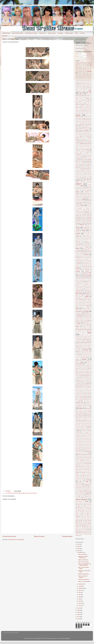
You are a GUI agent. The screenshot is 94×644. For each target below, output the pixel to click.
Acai (83, 64)
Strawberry (88, 468)
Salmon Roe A (80, 417)
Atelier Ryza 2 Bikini (81, 86)
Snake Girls (83, 458)
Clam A (77, 145)
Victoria (86, 503)
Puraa (78, 398)
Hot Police (87, 234)
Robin (86, 407)
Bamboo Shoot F (79, 97)
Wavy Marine (87, 516)
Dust (89, 187)
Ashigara (77, 83)
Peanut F (89, 370)
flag (89, 204)
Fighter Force (89, 202)
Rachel (88, 401)
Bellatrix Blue (78, 103)
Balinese (77, 95)
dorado (13, 493)
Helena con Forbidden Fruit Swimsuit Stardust (85, 565)
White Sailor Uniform (85, 519)
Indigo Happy (89, 238)
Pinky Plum (88, 379)
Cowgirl (84, 155)
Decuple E (85, 172)
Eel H (78, 190)
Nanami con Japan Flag (83, 574)
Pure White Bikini (84, 398)
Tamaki (87, 481)
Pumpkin (81, 396)
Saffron (86, 416)
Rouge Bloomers (79, 410)
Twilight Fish (89, 495)
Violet (90, 503)
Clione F (77, 148)
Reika (89, 405)
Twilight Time (80, 496)
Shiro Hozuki (78, 453)
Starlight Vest (84, 467)
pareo (82, 362)
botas (77, 126)
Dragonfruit (89, 186)
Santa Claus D (85, 425)
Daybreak (86, 169)
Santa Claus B (87, 423)
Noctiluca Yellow (79, 345)
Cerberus (77, 138)
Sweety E (77, 478)
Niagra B (86, 338)
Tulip (84, 495)
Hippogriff (78, 231)
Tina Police (89, 487)
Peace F (79, 365)
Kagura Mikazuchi (79, 247)
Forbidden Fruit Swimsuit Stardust (83, 210)
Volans (79, 506)
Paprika (88, 361)
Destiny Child (78, 176)
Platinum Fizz (88, 385)
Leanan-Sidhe (85, 267)
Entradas (79, 54)
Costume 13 (87, 154)
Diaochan (87, 178)
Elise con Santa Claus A (84, 562)
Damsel (82, 167)
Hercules (85, 228)
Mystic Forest (89, 322)
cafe (90, 129)
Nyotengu (85, 350)
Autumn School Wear (80, 89)
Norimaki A (83, 347)
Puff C (85, 395)
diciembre (81, 552)
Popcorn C (85, 388)
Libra (79, 274)
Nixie (90, 342)
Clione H (83, 148)
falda (84, 199)
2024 (79, 546)
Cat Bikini (78, 133)
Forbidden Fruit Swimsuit (84, 208)
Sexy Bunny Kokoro (86, 449)
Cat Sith (83, 133)
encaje (77, 192)
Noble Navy (87, 344)
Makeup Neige (87, 291)
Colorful (77, 151)
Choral (77, 144)
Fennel (89, 201)
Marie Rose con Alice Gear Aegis (84, 571)
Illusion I (79, 238)
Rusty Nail (81, 416)
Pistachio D (88, 380)
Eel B (84, 189)
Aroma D (89, 79)
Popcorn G (78, 391)
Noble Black (80, 344)
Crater (78, 157)
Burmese (77, 129)
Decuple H (80, 173)
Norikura (77, 347)
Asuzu (77, 85)
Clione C (83, 146)
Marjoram (88, 294)
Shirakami (88, 452)
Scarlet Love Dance (86, 435)
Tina (86, 486)
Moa (89, 310)
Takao (80, 481)
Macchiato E (78, 286)
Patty (81, 364)
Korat (77, 256)
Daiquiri (77, 167)
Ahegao (77, 65)
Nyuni (77, 351)
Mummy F (88, 319)
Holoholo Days (80, 232)
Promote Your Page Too (80, 48)
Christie (81, 143)
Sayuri (78, 431)
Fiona (78, 204)
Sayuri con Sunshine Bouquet (83, 577)
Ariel (89, 76)
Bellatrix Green (87, 103)
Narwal (84, 326)
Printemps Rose (79, 394)
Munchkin (88, 321)
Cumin (84, 161)
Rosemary (88, 408)
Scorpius (77, 437)
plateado (82, 385)
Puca (89, 394)
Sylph (84, 480)
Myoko (83, 322)
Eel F (91, 189)
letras (90, 273)
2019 (79, 612)
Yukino (81, 534)
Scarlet (79, 435)
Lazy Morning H (85, 265)
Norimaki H (85, 348)
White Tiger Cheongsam (85, 522)
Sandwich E (84, 422)
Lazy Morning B (85, 264)
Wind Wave (84, 525)
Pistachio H (89, 382)
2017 (79, 617)
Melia (77, 298)
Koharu (83, 253)
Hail (76, 225)
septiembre (81, 588)
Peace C (86, 364)
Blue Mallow (79, 120)
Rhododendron (79, 407)
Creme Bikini (89, 157)
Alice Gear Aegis (85, 67)
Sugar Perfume (79, 471)
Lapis (87, 262)
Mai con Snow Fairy (83, 554)
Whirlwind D (78, 518)
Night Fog (79, 342)
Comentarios (80, 56)
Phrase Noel (88, 374)
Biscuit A (78, 107)
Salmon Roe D (87, 417)
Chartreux (90, 139)
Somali (82, 461)
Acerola (88, 64)
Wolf (83, 527)
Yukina (77, 534)
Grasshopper (78, 223)
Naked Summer (87, 323)
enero (80, 605)
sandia (77, 420)
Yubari (78, 533)
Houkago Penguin (86, 235)
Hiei (83, 229)
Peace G (84, 365)
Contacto (83, 33)
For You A (89, 205)
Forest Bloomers (79, 211)
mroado (85, 318)
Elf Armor (83, 190)
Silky (89, 455)
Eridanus (83, 193)
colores (87, 149)
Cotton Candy (78, 155)
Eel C (87, 189)
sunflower (84, 472)
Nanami (88, 325)
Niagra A (81, 338)
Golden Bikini (89, 220)
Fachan (89, 198)
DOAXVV (9, 493)
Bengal (82, 104)
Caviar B (88, 133)
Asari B (79, 82)
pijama (81, 376)
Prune (85, 394)
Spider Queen (80, 464)
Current (88, 163)
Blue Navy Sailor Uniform (87, 121)
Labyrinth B (89, 258)
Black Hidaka (83, 110)
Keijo (80, 250)
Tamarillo (78, 483)
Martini (82, 295)
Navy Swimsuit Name (80, 331)
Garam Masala (78, 214)
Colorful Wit (83, 151)
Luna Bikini (89, 282)
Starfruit (77, 467)
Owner (84, 359)
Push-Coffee (80, 401)
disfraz (85, 179)
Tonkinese (82, 492)
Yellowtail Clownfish (84, 531)
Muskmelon (78, 322)
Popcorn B (79, 388)
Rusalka (85, 414)
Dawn (81, 169)
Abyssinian (78, 64)
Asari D (84, 82)
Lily (82, 274)
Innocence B (80, 240)
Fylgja (89, 213)
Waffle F (88, 513)
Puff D (89, 395)
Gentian (77, 217)
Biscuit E (83, 107)
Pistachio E (78, 382)
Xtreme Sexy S (79, 530)
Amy (79, 73)
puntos (86, 396)
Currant (84, 163)
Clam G (81, 145)
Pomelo (84, 386)
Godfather (79, 220)
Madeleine (78, 289)
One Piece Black (85, 354)
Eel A (80, 189)
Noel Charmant (87, 345)
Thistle (82, 484)
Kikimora (84, 250)
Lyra (82, 283)
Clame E (85, 145)
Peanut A (85, 368)
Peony (77, 373)
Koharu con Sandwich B (84, 579)
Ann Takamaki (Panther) (85, 75)
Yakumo (88, 530)
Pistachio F (83, 382)
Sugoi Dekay (87, 471)
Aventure (84, 91)
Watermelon (78, 516)
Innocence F (87, 241)
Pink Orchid (82, 379)
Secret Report (79, 443)
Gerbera (79, 219)
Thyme (87, 484)
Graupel (84, 223)
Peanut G (77, 371)
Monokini (90, 313)
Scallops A (84, 431)
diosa (79, 179)
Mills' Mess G (86, 304)
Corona (87, 152)
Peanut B (90, 368)
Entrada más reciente (9, 536)
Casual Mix (88, 132)
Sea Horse (89, 438)
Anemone (84, 73)
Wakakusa (88, 515)
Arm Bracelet (78, 78)
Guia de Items (43, 33)
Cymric (77, 166)
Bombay (88, 124)
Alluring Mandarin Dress (80, 71)
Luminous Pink (82, 280)
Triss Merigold (80, 493)
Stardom (88, 465)
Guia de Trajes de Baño (18, 33)
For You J (90, 207)
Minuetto (82, 307)
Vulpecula (78, 507)
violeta (84, 504)
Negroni (82, 335)
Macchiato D (87, 285)
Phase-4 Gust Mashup (80, 374)
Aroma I (82, 80)
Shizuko (85, 453)
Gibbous (84, 219)
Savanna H (84, 429)
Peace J (81, 367)
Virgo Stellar (89, 504)
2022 (79, 551)
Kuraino (89, 256)
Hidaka (79, 229)
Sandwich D (78, 422)
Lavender (79, 264)
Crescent (79, 158)
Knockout (78, 253)
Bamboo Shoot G (87, 97)
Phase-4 (88, 373)
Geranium (89, 217)
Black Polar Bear (87, 112)
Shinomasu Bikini (80, 452)
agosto (80, 590)
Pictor (77, 376)
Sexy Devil (78, 450)
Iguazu (85, 237)
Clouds (77, 150)
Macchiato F (84, 286)
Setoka (87, 447)
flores (82, 205)
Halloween (82, 225)
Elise (88, 190)
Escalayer (88, 193)
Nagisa (79, 323)
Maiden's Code (89, 289)
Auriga (84, 88)
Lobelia (90, 276)
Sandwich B (88, 420)
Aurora (89, 88)
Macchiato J (88, 287)
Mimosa (88, 305)
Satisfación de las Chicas (31, 33)
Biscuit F (88, 107)
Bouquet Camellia (85, 126)
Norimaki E (79, 348)
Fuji (86, 213)
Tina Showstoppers (88, 489)
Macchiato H (81, 287)
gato (83, 216)
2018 (79, 614)
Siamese (80, 455)
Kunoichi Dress (83, 256)
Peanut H (83, 371)
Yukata (89, 533)
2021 (79, 608)
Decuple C (89, 170)
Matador (88, 295)
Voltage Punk (86, 506)
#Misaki (77, 63)
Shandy (83, 450)
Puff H (77, 396)
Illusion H (90, 237)
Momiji (86, 311)
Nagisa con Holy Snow (83, 560)
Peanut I (88, 371)
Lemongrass (87, 270)
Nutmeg (90, 348)
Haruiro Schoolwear (85, 226)
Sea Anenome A (85, 437)
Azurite (88, 94)
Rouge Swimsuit (83, 411)
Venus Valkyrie (79, 501)
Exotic (84, 198)
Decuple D (79, 172)
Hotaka (77, 235)
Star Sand (82, 465)
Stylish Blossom (87, 469)
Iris (83, 243)
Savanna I (90, 429)
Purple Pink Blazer (83, 399)
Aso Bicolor (88, 83)
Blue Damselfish (83, 118)
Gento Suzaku (83, 217)
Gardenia (77, 216)
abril (80, 599)
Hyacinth (77, 237)
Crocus (90, 158)
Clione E (88, 146)
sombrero (88, 461)
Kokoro (24, 493)
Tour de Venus (88, 492)
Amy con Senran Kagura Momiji (84, 568)
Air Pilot (83, 65)
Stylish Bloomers (79, 469)
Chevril (83, 141)
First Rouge (84, 204)
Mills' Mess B (85, 301)
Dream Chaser (80, 187)
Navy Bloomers (84, 328)
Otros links (5, 36)
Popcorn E (81, 389)
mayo (80, 597)
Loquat (79, 277)
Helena (78, 228)
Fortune (86, 211)
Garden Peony (87, 214)
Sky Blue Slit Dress (88, 456)
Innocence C (87, 240)
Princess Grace (87, 392)
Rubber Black (78, 414)
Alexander (78, 67)
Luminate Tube (83, 279)
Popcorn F (88, 389)
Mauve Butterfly (79, 297)
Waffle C (77, 513)
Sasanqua (88, 426)
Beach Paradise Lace (80, 101)
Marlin (77, 295)
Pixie (83, 383)
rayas (85, 404)
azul (80, 92)
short (90, 453)
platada (77, 385)
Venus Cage (88, 498)
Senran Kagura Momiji (80, 444)
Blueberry (82, 124)
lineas (78, 276)
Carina (83, 132)
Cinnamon (88, 144)
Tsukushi (87, 493)
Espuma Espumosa (83, 195)
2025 (79, 544)
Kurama (77, 258)
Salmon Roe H (87, 419)
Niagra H (79, 341)
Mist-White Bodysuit (86, 309)
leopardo (87, 271)
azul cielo (89, 92)
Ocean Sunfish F (81, 353)
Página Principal (6, 33)
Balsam (83, 95)
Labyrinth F (87, 259)
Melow (86, 298)
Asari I (89, 82)
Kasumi (78, 248)
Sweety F (83, 478)
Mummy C (82, 319)
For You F (79, 207)
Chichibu (77, 142)
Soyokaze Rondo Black (80, 462)
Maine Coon (80, 291)
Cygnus (89, 164)
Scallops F (81, 432)
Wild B (77, 524)
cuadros (90, 160)
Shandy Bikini (89, 450)
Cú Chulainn (79, 160)
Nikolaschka (85, 342)
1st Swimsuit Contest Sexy (85, 63)
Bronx (84, 127)
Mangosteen (78, 292)
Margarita (88, 292)
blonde (88, 115)
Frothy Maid (81, 213)
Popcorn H (84, 391)
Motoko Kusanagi (79, 318)
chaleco (84, 138)
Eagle (77, 189)
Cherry (78, 141)
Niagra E (80, 339)
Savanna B (78, 428)
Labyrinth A (83, 258)
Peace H (89, 365)
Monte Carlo (80, 314)
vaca (86, 496)
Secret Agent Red (80, 441)
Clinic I (78, 146)
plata (88, 383)
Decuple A (83, 170)
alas (88, 65)
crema (82, 157)
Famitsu (90, 199)
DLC (90, 179)
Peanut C (79, 370)
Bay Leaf (88, 100)
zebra (90, 534)
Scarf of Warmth (88, 434)
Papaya (83, 361)
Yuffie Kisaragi (84, 533)
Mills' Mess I (83, 305)
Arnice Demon (85, 78)
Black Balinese (84, 109)
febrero (80, 603)
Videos (77, 33)
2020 (79, 610)
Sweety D (88, 477)
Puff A (77, 395)
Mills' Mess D (83, 302)
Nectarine (78, 333)
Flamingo (77, 205)
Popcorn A (89, 386)
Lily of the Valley (88, 274)
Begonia (88, 101)
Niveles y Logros (52, 33)
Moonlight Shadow (88, 314)
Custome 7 (83, 164)
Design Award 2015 (86, 175)
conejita (88, 151)
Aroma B (79, 79)
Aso (82, 83)
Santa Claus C (78, 425)
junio (80, 595)
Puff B (81, 395)
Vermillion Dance (79, 503)
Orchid (82, 357)
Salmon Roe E (79, 419)
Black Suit (88, 113)
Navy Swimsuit (87, 329)
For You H (84, 207)
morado (79, 316)
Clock (89, 148)
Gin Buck (90, 219)
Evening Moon (87, 196)
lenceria (78, 271)
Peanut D (84, 370)
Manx (83, 292)
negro (89, 333)
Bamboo (88, 95)
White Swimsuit (79, 521)
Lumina (77, 279)
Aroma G (77, 80)
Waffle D (83, 513)
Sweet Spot (82, 477)
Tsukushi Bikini (79, 495)
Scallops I (77, 434)
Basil (83, 100)
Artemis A (86, 80)
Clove (82, 150)
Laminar (83, 262)
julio (80, 593)
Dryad (85, 187)
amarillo (89, 71)
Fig (84, 202)
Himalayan (88, 229)
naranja (77, 326)
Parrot (89, 362)
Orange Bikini (85, 356)
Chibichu (88, 141)
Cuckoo (79, 161)
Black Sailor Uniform (80, 113)
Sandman (82, 420)
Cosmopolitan (79, 154)
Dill (91, 178)
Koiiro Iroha (80, 255)
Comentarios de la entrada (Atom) (16, 540)
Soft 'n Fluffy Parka (81, 459)
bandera (88, 99)
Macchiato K (87, 283)
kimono (77, 252)
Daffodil (82, 166)
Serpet (85, 446)
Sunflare (77, 472)
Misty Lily (85, 310)
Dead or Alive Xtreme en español (82, 45)
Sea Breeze (84, 438)
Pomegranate (78, 386)
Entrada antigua (67, 536)
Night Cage (89, 341)
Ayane (90, 91)
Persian (82, 373)
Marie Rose (79, 293)
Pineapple (86, 376)
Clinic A (90, 145)
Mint (77, 307)
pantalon (78, 361)
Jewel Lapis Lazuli (86, 246)
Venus (83, 498)
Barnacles (77, 100)
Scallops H (88, 432)
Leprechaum (78, 273)
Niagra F (85, 339)
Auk (81, 88)
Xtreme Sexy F (87, 528)
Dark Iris (77, 169)
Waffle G (77, 515)
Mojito (82, 312)
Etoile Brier (80, 196)
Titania (85, 490)
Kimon (89, 250)
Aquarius (82, 76)
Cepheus (88, 136)
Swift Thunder (78, 480)
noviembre (81, 584)
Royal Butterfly (87, 413)
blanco (78, 115)
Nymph (79, 350)
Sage (90, 416)
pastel (77, 364)
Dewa (82, 178)
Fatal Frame (79, 201)
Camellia (80, 130)
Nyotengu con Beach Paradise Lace (83, 557)
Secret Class (88, 441)
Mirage (88, 307)
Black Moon (89, 110)
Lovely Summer (86, 277)
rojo (90, 407)
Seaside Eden (80, 440)
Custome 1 (78, 164)
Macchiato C (78, 285)
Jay (90, 243)
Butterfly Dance (84, 129)
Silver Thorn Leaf (79, 456)
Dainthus (88, 166)
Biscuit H (78, 109)
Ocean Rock (82, 351)
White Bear (85, 518)
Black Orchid (80, 112)
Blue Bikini (85, 117)
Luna (83, 282)
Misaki (77, 308)
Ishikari (86, 243)
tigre (83, 486)
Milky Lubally (88, 300)
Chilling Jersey (84, 142)
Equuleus (78, 193)
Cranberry (90, 155)
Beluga (77, 104)
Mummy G (78, 321)
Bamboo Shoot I (79, 99)
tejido (83, 483)
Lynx (78, 283)
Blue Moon (86, 120)
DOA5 (80, 181)
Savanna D (89, 428)
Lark (91, 262)
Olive (79, 354)
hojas (90, 231)
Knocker (88, 252)
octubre (81, 586)
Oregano (88, 357)
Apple (77, 76)
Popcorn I (90, 391)
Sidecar (85, 455)
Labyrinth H (84, 261)
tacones (28, 493)
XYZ (84, 530)
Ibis (81, 237)
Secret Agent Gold (88, 440)
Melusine (81, 300)
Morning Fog (87, 316)
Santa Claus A (81, 423)
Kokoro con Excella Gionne (84, 581)
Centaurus (81, 136)
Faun (84, 201)
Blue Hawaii (89, 118)
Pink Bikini (81, 377)
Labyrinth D (80, 259)
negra (83, 333)
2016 (79, 619)
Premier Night (80, 392)
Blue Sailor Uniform (81, 123)
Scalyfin (82, 434)
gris (88, 223)
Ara (86, 76)
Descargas (60, 33)
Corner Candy (79, 152)
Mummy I (83, 321)
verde (87, 501)
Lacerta (78, 262)
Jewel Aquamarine (87, 244)
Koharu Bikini (89, 253)
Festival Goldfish (79, 202)
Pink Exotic (86, 377)
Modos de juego (69, 33)
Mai (82, 289)
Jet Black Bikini (79, 244)
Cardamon (78, 132)
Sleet (78, 458)
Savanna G (79, 429)
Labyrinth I (89, 261)
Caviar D (82, 135)
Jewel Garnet (78, 246)
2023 (79, 549)
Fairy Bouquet (78, 199)
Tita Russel (79, 490)
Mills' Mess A (78, 301)
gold (84, 220)
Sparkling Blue (89, 462)
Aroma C (84, 79)
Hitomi (84, 231)
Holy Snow (88, 232)
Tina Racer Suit (80, 489)
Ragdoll (84, 402)
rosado (81, 408)
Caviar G (86, 135)
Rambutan (80, 404)
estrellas (90, 195)
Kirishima (83, 252)
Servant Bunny (81, 447)
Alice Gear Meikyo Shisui (85, 70)
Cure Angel (78, 163)
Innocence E (78, 241)
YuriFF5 (86, 534)
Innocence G (78, 243)
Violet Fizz (79, 504)
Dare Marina (88, 167)
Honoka (78, 234)
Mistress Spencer (79, 310)
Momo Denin (78, 313)
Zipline (78, 535)
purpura (90, 399)
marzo (80, 601)
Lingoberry (84, 276)
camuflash (87, 130)
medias (87, 296)
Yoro (90, 531)
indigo (83, 238)
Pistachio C (82, 380)
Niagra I (84, 341)
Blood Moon (78, 117)
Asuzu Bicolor (83, 85)
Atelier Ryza (89, 85)
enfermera (87, 192)
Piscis (77, 380)
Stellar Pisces (82, 468)
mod (77, 311)
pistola (79, 383)
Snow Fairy (89, 458)
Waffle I (83, 515)
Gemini (88, 216)
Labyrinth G (78, 261)
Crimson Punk (85, 158)
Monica (84, 313)
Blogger (68, 638)
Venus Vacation (34, 493)
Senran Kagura (87, 443)
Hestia (90, 228)
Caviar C (77, 135)
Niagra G (90, 339)
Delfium (85, 173)
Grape (79, 222)
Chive (89, 142)
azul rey (81, 94)
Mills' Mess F (79, 304)
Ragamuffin (78, 402)
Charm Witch (83, 139)
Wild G (85, 524)
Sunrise (84, 474)
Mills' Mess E (89, 302)
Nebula (88, 331)
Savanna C (83, 428)
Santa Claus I (82, 426)
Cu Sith (85, 160)
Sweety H (88, 478)
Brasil (80, 127)
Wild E (81, 524)
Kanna (87, 247)
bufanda (89, 127)
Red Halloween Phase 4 (82, 405)
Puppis (90, 396)
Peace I (77, 367)
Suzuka (83, 475)
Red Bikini (90, 404)
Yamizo (77, 531)
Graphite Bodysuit (86, 222)
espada (77, 195)
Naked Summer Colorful (80, 325)
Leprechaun (85, 273)
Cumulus (88, 161)
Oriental (77, 359)
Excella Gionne (19, 493)
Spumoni (86, 464)
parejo (77, 362)
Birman (88, 106)
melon (81, 298)
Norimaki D (89, 347)
